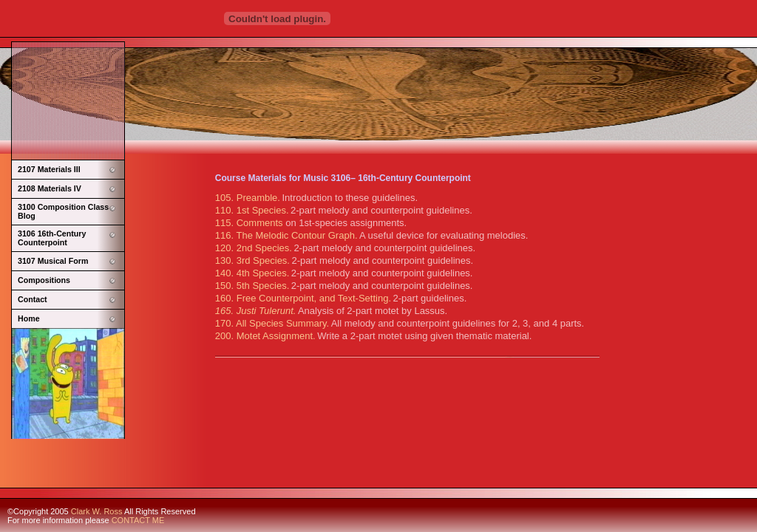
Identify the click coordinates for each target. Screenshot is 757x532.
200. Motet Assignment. (265, 336)
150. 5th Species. (252, 286)
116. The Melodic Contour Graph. (286, 235)
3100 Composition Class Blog (63, 211)
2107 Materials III (49, 169)
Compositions (44, 280)
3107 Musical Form (53, 261)
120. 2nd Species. (254, 248)
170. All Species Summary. (272, 323)
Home (29, 318)
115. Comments (250, 223)
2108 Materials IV (50, 188)
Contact (33, 299)
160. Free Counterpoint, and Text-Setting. (303, 298)
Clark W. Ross (97, 511)
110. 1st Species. (252, 210)
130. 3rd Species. (252, 260)
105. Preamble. (248, 198)
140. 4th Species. (252, 273)
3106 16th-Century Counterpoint (52, 238)
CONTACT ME (138, 520)
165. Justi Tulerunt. (256, 311)
